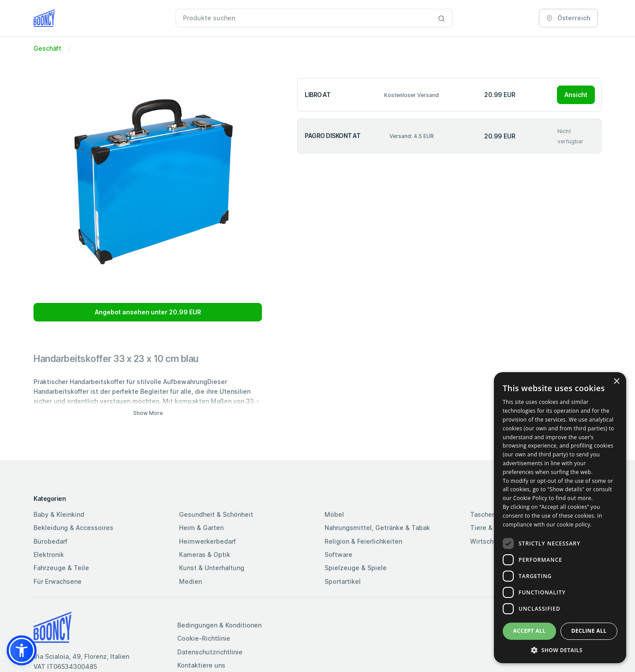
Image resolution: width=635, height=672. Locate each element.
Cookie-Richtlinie (204, 638)
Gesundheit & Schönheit (216, 514)
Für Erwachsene (58, 581)
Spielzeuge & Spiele (356, 568)
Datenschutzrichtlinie (210, 652)
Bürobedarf (50, 541)
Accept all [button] (530, 631)
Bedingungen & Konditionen (219, 625)
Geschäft (47, 48)
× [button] (616, 382)
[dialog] (560, 518)
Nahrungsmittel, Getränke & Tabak (377, 528)
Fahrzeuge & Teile (61, 568)
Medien (190, 581)
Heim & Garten (201, 528)
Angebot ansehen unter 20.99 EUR (148, 312)
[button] (22, 650)
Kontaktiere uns (201, 665)
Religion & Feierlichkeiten (363, 541)
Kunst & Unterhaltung (212, 568)
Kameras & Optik (205, 554)
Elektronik (49, 554)
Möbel (334, 514)
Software (338, 554)
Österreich (568, 18)
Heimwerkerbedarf (207, 541)
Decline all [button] (589, 631)
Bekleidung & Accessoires (73, 528)
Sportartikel (343, 581)
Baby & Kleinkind (59, 514)
